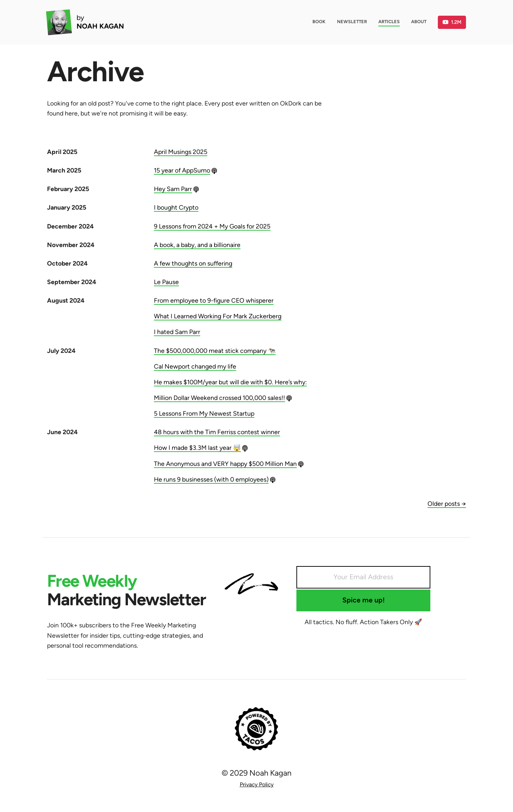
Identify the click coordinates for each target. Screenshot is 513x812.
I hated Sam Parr (177, 332)
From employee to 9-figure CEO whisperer (214, 300)
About (419, 22)
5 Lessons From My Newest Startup (204, 413)
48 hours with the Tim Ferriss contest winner (217, 432)
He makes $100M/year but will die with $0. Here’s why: (230, 382)
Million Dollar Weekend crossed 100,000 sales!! (219, 398)
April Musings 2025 (181, 152)
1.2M (452, 22)
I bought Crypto (176, 207)
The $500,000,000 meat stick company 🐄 (215, 351)
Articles (389, 22)
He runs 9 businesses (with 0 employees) (211, 479)
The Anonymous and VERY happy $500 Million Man (225, 464)
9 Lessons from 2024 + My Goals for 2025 (212, 226)
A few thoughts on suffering (193, 263)
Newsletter (352, 22)
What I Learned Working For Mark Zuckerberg (218, 316)
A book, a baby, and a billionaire (197, 245)
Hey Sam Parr (173, 189)
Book (319, 22)
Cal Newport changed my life (195, 366)
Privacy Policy (257, 784)
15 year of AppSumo (182, 170)
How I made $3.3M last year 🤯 (197, 448)
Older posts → (447, 503)
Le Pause (166, 282)
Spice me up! (364, 600)
